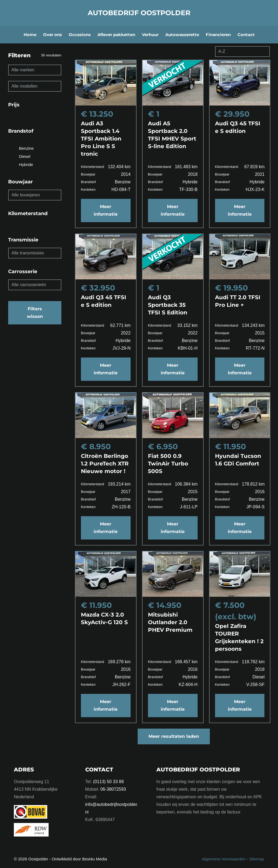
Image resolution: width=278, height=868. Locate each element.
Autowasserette (182, 35)
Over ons (53, 35)
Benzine (26, 148)
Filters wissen (35, 313)
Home (30, 35)
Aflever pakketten (116, 35)
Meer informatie (106, 210)
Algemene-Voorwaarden (224, 859)
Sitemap (257, 859)
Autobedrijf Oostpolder (139, 13)
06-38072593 (113, 789)
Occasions (80, 35)
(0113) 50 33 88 (108, 782)
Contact (246, 35)
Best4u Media (94, 859)
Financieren (218, 35)
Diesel (25, 156)
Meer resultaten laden (174, 736)
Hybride (26, 165)
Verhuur (150, 35)
